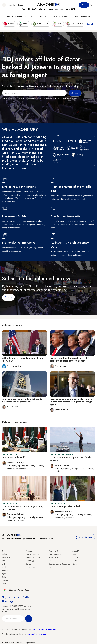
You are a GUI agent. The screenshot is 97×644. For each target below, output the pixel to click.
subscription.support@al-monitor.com (45, 629)
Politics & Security (15, 17)
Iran (3, 561)
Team (75, 561)
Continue (8, 297)
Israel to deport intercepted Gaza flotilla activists (70, 459)
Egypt (4, 574)
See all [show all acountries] (90, 24)
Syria (4, 583)
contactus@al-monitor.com (36, 634)
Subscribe (84, 5)
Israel (4, 567)
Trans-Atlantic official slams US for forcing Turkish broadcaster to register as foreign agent (71, 402)
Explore (74, 17)
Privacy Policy (54, 557)
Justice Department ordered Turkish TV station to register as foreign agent (69, 359)
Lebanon (5, 580)
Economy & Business (59, 17)
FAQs (51, 561)
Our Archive (30, 567)
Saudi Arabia (7, 557)
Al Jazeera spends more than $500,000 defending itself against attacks (22, 400)
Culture (30, 17)
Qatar (4, 577)
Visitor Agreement (56, 554)
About (75, 554)
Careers (76, 564)
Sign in (93, 5)
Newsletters (12, 5)
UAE (4, 564)
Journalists (76, 557)
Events (21, 5)
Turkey (4, 554)
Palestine (5, 570)
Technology (42, 17)
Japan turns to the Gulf (13, 458)
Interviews (85, 17)
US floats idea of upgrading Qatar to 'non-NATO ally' (23, 359)
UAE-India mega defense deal (65, 506)
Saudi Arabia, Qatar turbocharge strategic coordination (23, 508)
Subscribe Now (86, 537)
